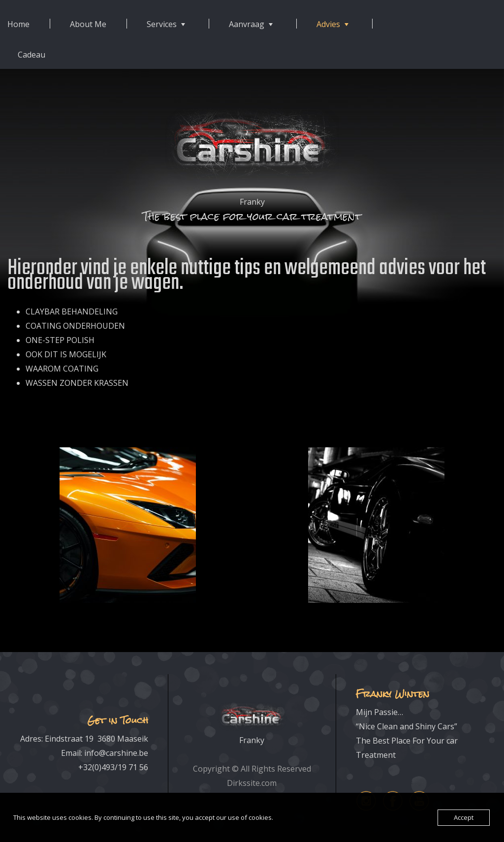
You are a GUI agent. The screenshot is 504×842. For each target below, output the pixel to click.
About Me (88, 24)
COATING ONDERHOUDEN (75, 326)
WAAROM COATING (62, 369)
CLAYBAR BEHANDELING (72, 312)
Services (162, 24)
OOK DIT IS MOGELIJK (66, 354)
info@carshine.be (116, 753)
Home (18, 24)
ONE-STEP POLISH (60, 340)
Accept (464, 817)
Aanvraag (247, 24)
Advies (328, 24)
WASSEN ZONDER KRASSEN (77, 383)
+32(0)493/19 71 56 (113, 767)
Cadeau (31, 55)
